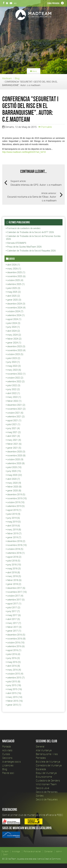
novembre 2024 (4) (16, 308)
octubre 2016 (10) (15, 643)
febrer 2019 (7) (14, 533)
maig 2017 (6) (13, 615)
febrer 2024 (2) (14, 339)
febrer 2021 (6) (14, 444)
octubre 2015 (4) (15, 674)
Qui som (5, 851)
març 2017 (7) (13, 623)
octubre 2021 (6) (15, 413)
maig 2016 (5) (13, 662)
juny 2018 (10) (13, 565)
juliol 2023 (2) (13, 358)
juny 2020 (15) (13, 471)
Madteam (7, 78)
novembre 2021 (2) (16, 409)
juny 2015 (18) (13, 685)
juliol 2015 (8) (13, 682)
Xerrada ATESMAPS (16, 243)
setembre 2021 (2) (15, 417)
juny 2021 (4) (13, 428)
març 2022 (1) (13, 397)
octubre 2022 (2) (15, 378)
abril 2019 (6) (13, 526)
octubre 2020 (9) (15, 459)
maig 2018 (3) (13, 569)
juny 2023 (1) (13, 362)
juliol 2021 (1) (13, 424)
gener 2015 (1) (14, 705)
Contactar (48, 851)
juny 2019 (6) (13, 518)
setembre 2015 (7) (15, 678)
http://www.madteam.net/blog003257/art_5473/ (24, 152)
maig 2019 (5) (13, 522)
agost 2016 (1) (14, 650)
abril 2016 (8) (13, 666)
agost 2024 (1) (14, 319)
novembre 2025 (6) (16, 276)
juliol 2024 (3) (13, 323)
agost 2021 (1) (14, 420)
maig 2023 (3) (13, 366)
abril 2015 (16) (14, 693)
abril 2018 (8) (13, 572)
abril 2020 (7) (13, 479)
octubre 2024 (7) (15, 311)
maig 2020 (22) (14, 475)
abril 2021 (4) (13, 436)
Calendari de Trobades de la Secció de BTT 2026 (30, 232)
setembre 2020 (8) (15, 463)
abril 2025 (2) (13, 296)
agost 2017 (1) (14, 604)
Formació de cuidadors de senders (23, 228)
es (15, 3)
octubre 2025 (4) (15, 280)
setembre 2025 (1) (15, 284)
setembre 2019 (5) (15, 506)
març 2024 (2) (13, 335)
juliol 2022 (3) (13, 385)
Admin (59, 851)
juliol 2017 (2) (13, 608)
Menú (34, 71)
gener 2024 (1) (14, 343)
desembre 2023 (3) (16, 346)
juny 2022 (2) (13, 389)
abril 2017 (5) (13, 619)
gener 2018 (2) (14, 584)
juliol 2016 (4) (13, 654)
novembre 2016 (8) (16, 639)
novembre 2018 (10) (16, 545)
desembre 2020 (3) (16, 452)
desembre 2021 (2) (16, 405)
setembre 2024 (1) (15, 315)
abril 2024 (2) (13, 331)
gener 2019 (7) (14, 537)
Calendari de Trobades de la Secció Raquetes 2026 (31, 251)
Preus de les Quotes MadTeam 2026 (24, 247)
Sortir (5, 854)
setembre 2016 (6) (15, 646)
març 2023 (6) (13, 370)
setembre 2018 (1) (15, 553)
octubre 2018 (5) (15, 549)
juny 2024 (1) (13, 327)
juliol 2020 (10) (14, 467)
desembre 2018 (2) (16, 541)
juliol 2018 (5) (13, 561)
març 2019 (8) (13, 530)
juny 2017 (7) (13, 611)
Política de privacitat (32, 851)
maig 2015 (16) (14, 689)
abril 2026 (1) (13, 265)
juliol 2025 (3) (13, 288)
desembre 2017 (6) (16, 588)
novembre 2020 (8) (16, 456)
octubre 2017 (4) (15, 596)
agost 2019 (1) (14, 510)
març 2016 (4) (13, 670)
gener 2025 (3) (14, 300)
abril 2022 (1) (13, 393)
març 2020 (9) (13, 483)
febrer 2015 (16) (14, 701)
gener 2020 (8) (14, 491)
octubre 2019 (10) (15, 502)
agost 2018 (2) (14, 557)
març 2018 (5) (13, 576)
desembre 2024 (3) (16, 304)
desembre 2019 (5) (16, 495)
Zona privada (53, 3)
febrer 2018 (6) (14, 580)
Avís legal (16, 851)
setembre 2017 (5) (15, 600)
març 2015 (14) (14, 697)
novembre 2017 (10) (16, 592)
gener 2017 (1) (14, 631)
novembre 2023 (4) (16, 350)
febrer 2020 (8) (14, 487)
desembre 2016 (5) (16, 635)
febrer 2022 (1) (14, 401)
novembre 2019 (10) (16, 498)
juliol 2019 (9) (13, 514)
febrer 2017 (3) (14, 627)
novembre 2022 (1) (16, 374)
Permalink (45, 127)
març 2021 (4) (13, 440)
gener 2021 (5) (14, 448)
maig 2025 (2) (13, 292)
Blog (17, 78)
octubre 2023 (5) (15, 354)
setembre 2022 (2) (15, 381)
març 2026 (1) (13, 269)
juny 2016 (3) (13, 658)
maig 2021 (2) (13, 432)
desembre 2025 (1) (16, 272)
